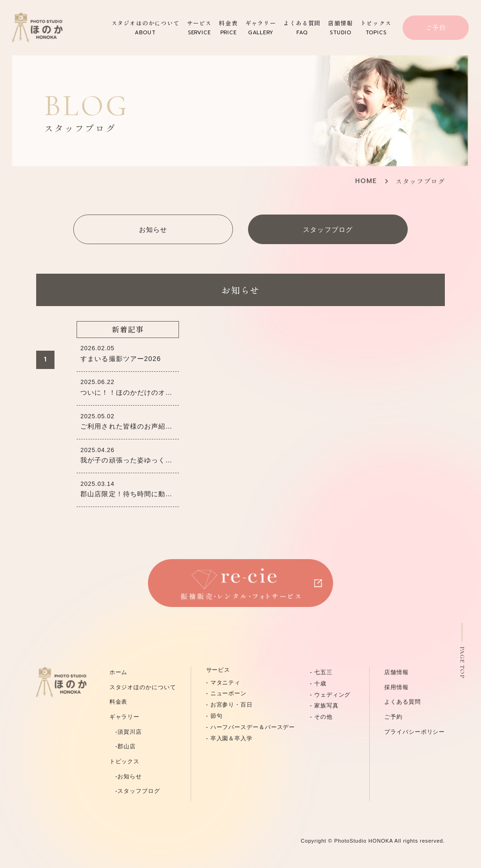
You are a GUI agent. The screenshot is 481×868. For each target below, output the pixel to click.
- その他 (321, 717)
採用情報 (396, 687)
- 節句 (214, 716)
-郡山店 (123, 746)
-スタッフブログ (135, 791)
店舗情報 (340, 28)
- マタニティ (224, 683)
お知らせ (153, 230)
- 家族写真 (324, 706)
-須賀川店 (126, 732)
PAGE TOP (462, 662)
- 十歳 (318, 684)
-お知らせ (126, 776)
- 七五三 (321, 672)
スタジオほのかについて (145, 28)
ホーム (119, 672)
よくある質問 (302, 28)
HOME (366, 181)
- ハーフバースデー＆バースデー (251, 727)
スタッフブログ (328, 230)
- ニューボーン (227, 693)
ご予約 (436, 27)
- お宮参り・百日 (229, 705)
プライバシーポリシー (415, 732)
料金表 (228, 28)
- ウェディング (330, 695)
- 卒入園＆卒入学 (229, 738)
